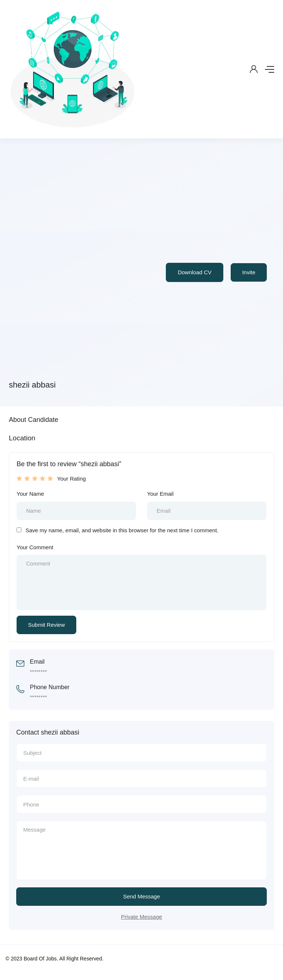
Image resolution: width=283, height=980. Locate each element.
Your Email (160, 494)
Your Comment (35, 547)
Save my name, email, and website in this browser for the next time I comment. (122, 530)
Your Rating (71, 479)
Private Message (141, 917)
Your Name (30, 494)
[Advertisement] (56, 264)
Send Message (141, 896)
